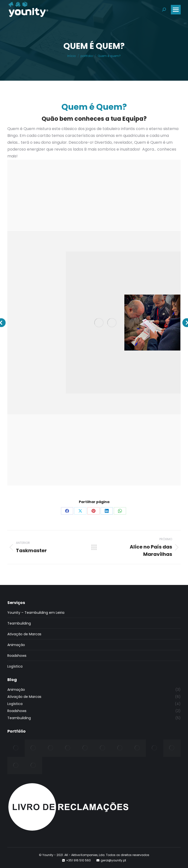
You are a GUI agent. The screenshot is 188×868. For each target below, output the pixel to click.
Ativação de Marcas (24, 634)
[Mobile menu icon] (176, 10)
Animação (16, 645)
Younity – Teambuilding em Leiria (36, 613)
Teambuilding (19, 623)
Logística (15, 666)
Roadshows (17, 656)
